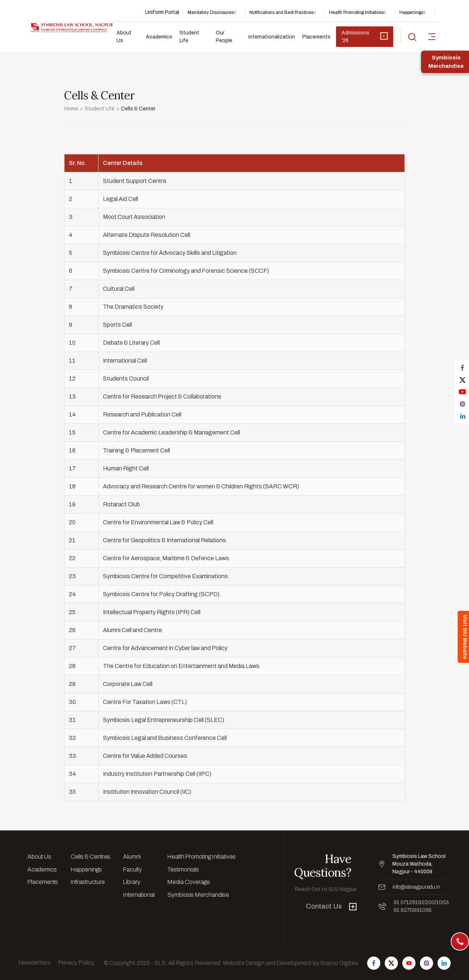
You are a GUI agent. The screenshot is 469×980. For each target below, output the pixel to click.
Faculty (132, 869)
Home (71, 109)
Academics (159, 37)
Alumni (132, 857)
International (139, 895)
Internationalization (272, 37)
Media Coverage (189, 882)
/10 (438, 902)
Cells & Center (138, 109)
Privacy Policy (76, 963)
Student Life (189, 37)
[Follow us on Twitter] (391, 963)
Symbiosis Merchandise (198, 895)
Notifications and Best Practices (281, 12)
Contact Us (331, 906)
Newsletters (34, 963)
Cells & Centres (91, 857)
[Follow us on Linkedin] (444, 963)
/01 (446, 902)
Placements (316, 37)
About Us (124, 37)
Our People (224, 37)
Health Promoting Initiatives (356, 12)
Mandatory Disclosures (211, 12)
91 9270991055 (412, 910)
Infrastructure (88, 882)
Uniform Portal (162, 12)
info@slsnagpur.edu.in (416, 887)
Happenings (411, 12)
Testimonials (183, 869)
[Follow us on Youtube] (409, 963)
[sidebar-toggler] (432, 37)
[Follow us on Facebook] (374, 963)
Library (132, 882)
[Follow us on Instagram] (426, 963)
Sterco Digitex (339, 963)
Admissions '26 (364, 37)
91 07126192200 (414, 902)
